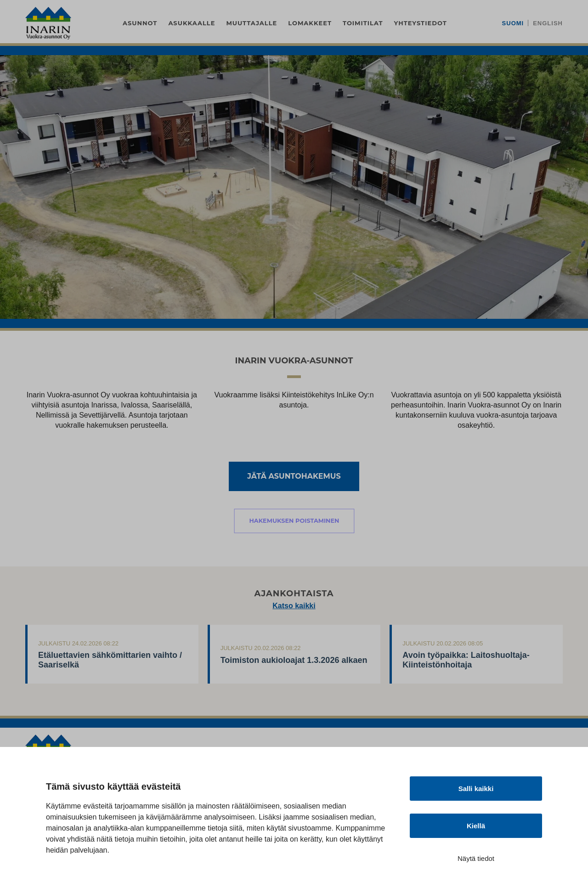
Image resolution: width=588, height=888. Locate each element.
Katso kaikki (294, 606)
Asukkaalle (192, 23)
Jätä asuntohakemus (294, 476)
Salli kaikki (476, 789)
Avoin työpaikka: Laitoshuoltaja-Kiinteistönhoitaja (466, 660)
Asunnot (140, 23)
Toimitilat (363, 23)
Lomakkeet (310, 23)
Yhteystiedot (421, 23)
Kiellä (476, 826)
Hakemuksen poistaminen (294, 521)
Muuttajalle (252, 23)
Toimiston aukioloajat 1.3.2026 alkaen (294, 660)
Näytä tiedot (476, 858)
